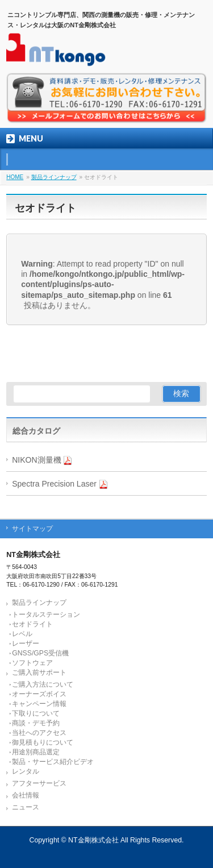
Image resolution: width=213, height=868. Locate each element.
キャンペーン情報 (39, 704)
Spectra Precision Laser (60, 484)
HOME (15, 177)
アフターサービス (39, 783)
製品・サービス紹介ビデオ (53, 762)
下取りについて (36, 713)
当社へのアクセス (39, 733)
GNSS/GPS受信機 (40, 653)
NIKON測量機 (42, 460)
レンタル (26, 771)
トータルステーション (46, 614)
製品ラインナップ (54, 177)
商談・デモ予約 (36, 723)
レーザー (26, 643)
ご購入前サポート (39, 672)
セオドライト (32, 624)
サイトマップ (32, 529)
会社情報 (26, 795)
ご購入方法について (43, 684)
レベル (22, 634)
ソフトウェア (32, 663)
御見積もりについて (43, 742)
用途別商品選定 (36, 752)
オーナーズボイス (39, 694)
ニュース (26, 807)
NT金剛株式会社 (93, 840)
